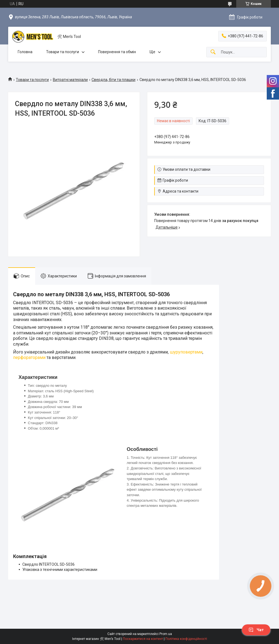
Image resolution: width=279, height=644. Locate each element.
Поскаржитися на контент (143, 639)
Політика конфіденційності (186, 639)
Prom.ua (166, 634)
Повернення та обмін (117, 52)
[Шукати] (213, 52)
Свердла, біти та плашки (113, 80)
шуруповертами (186, 352)
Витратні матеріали (70, 80)
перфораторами (29, 357)
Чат (256, 630)
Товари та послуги (63, 52)
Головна (25, 52)
